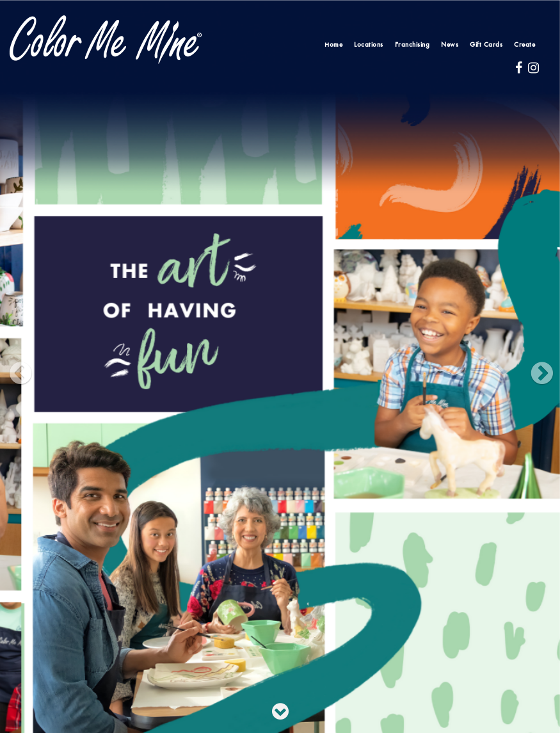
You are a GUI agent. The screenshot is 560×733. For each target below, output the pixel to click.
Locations (369, 44)
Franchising (412, 44)
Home (333, 44)
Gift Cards (486, 44)
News (450, 44)
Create (524, 44)
